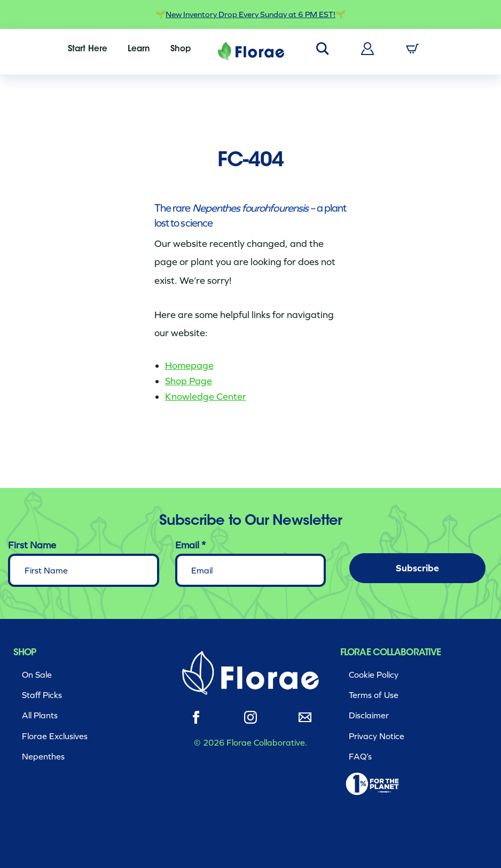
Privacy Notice (377, 736)
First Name (32, 545)
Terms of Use (374, 695)
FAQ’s (360, 757)
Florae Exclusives (55, 736)
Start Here (88, 49)
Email (190, 545)
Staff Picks (42, 695)
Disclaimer (369, 715)
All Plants (40, 715)
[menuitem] (88, 49)
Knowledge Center (206, 397)
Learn (139, 49)
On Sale (37, 675)
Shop (181, 49)
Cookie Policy (374, 675)
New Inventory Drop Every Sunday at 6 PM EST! (250, 14)
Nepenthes (43, 757)
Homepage (189, 366)
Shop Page (189, 381)
